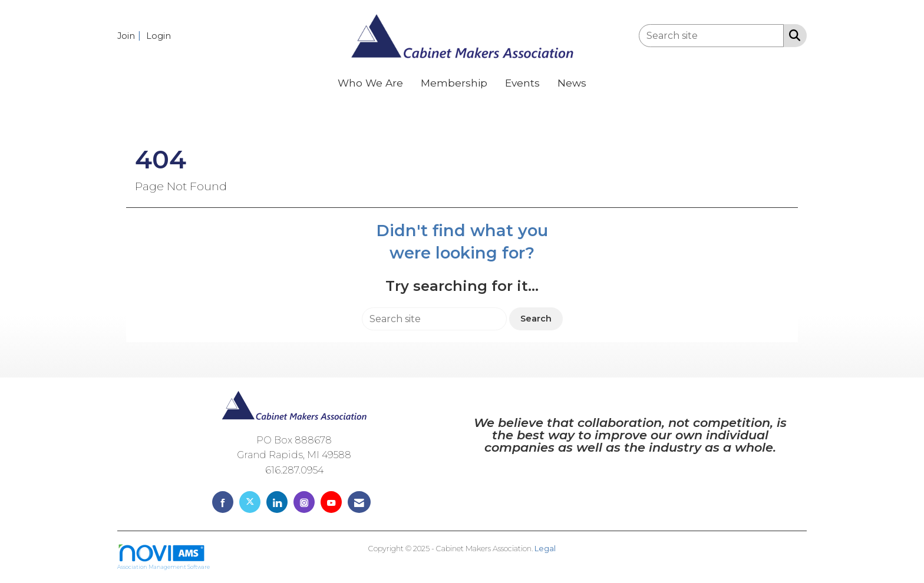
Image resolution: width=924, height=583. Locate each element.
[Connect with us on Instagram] (304, 502)
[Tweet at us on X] (250, 502)
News (572, 83)
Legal (545, 549)
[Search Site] (792, 35)
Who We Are (370, 83)
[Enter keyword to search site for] (711, 36)
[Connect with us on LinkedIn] (277, 502)
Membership (454, 83)
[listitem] (131, 36)
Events (522, 83)
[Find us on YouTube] (331, 502)
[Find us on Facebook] (223, 502)
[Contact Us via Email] (359, 502)
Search (536, 319)
